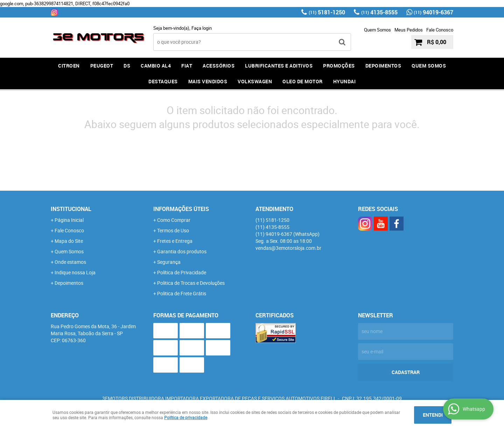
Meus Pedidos (409, 30)
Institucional (71, 209)
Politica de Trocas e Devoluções (191, 283)
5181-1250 (327, 12)
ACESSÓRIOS (219, 66)
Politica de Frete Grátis (182, 293)
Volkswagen (255, 81)
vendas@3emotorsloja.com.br (288, 248)
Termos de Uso (173, 230)
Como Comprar (174, 220)
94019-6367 (433, 12)
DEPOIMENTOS (383, 66)
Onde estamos (70, 262)
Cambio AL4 (156, 66)
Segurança (169, 262)
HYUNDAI (345, 81)
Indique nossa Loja (75, 272)
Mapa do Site (69, 241)
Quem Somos (377, 30)
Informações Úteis (181, 209)
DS (127, 66)
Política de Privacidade (182, 272)
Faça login (202, 28)
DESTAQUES (163, 81)
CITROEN (69, 66)
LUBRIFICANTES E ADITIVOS (279, 66)
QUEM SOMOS (429, 66)
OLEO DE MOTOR (303, 81)
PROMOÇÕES (339, 66)
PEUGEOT (102, 66)
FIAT (187, 66)
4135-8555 (379, 12)
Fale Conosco (440, 30)
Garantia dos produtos (182, 251)
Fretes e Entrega (175, 241)
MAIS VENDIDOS (208, 81)
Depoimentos (69, 283)
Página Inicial (69, 220)
